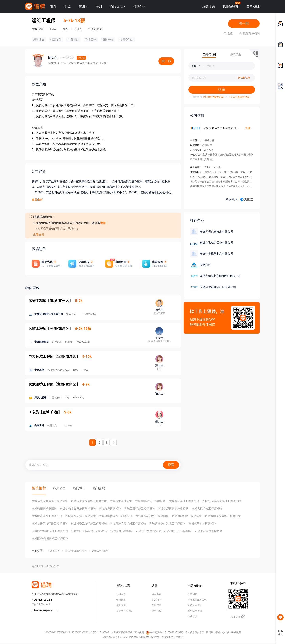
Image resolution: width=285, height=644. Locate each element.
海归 (99, 6)
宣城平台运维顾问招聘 (209, 531)
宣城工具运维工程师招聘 (140, 509)
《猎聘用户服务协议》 (214, 97)
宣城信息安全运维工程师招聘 (50, 501)
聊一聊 (244, 23)
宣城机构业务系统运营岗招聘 (78, 509)
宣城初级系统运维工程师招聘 (50, 524)
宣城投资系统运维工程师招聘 (89, 524)
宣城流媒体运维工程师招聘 (116, 516)
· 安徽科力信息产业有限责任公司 (87, 63)
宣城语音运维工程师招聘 (184, 501)
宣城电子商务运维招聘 (202, 524)
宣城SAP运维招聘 (121, 501)
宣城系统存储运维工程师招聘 (128, 524)
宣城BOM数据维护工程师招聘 (50, 539)
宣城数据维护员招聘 (44, 509)
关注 (248, 128)
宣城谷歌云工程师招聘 (178, 531)
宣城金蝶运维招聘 (122, 531)
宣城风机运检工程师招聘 (207, 509)
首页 (53, 6)
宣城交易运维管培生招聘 (173, 509)
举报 (103, 223)
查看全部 (37, 200)
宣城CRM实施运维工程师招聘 (50, 531)
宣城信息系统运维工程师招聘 (89, 501)
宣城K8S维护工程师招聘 (187, 516)
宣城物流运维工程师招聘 (47, 516)
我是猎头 (208, 6)
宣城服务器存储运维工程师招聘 (222, 501)
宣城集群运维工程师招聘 (150, 501)
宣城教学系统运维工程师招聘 (223, 516)
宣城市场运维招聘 (110, 509)
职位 (67, 6)
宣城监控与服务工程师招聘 (152, 516)
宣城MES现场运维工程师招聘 (89, 531)
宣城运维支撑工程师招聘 (81, 516)
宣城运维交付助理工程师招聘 (167, 524)
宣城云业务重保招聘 (148, 531)
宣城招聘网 (53, 551)
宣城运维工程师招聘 (76, 551)
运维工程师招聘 (100, 551)
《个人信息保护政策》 (240, 97)
